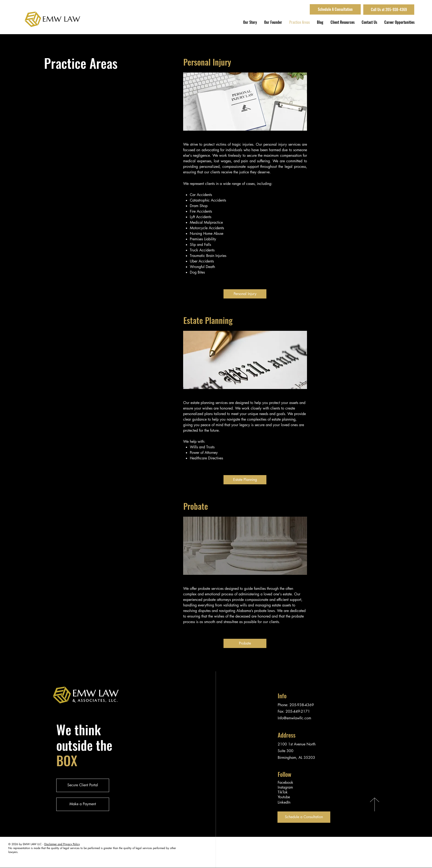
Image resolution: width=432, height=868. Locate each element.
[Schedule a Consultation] (304, 817)
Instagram (285, 787)
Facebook (285, 782)
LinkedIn (284, 802)
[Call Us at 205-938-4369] (389, 10)
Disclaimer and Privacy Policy (62, 844)
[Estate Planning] (245, 480)
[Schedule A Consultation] (335, 9)
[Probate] (245, 643)
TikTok (283, 792)
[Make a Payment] (83, 804)
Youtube (284, 797)
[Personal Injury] (245, 294)
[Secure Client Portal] (83, 785)
